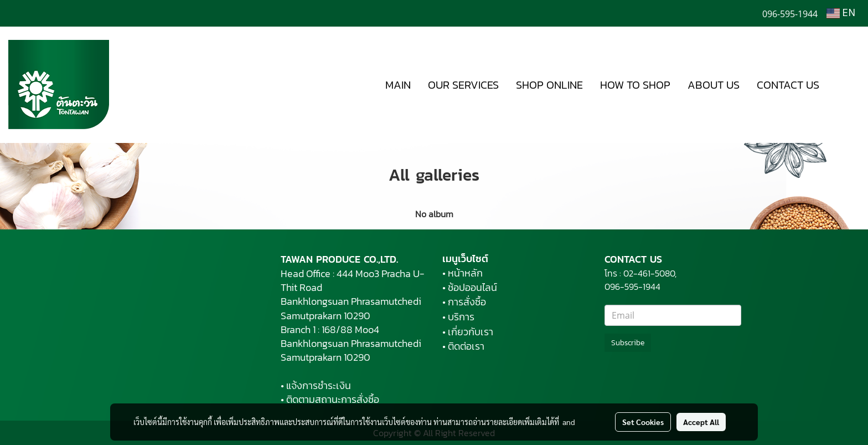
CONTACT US (788, 85)
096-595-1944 (634, 287)
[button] (844, 85)
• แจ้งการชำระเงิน (316, 385)
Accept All (701, 422)
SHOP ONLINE (549, 85)
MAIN (398, 85)
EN (841, 13)
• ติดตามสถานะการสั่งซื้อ (330, 399)
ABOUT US (714, 85)
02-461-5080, (650, 273)
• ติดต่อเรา (463, 346)
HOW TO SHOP (635, 85)
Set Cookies (643, 422)
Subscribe (628, 343)
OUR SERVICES (463, 85)
